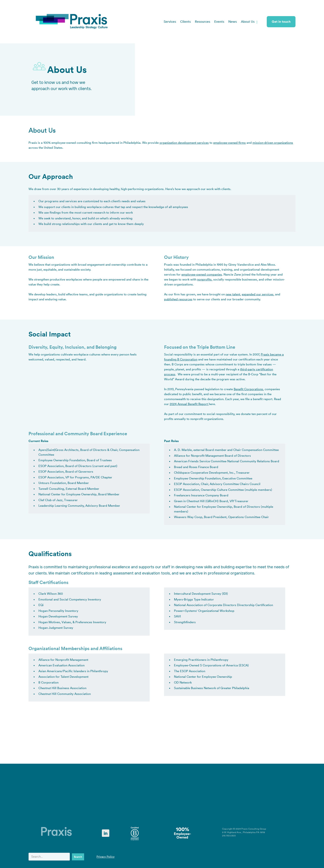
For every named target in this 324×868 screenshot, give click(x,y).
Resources (202, 22)
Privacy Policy (105, 857)
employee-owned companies (202, 275)
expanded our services (258, 294)
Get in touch (281, 22)
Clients (185, 22)
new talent (233, 294)
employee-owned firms (229, 143)
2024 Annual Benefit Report (189, 404)
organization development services (184, 143)
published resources (178, 299)
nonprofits (204, 280)
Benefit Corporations (248, 389)
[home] (72, 22)
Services (170, 22)
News (233, 22)
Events (219, 22)
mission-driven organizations (273, 143)
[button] (249, 22)
